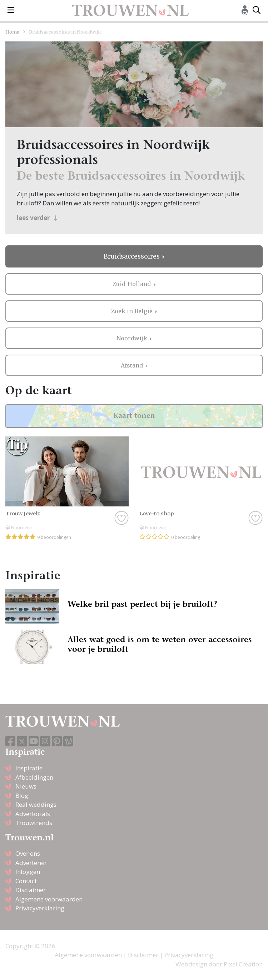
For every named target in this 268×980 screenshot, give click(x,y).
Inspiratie (29, 768)
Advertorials (33, 814)
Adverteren (31, 863)
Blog (22, 796)
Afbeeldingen (34, 777)
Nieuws (26, 786)
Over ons (28, 853)
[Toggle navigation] (11, 10)
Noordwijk (133, 338)
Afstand (133, 365)
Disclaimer (31, 890)
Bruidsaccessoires (132, 256)
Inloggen (28, 872)
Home (12, 32)
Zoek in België (133, 311)
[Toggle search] (257, 10)
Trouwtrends (34, 823)
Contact (26, 881)
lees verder (37, 218)
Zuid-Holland (132, 284)
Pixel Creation (243, 964)
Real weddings (36, 804)
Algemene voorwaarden (49, 899)
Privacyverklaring (40, 908)
